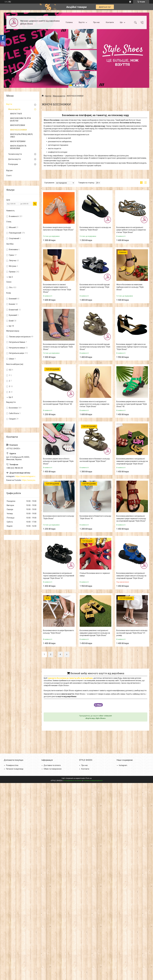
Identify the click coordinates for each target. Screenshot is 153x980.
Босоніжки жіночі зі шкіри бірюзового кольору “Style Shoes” (59, 632)
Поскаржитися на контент (73, 781)
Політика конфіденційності (93, 781)
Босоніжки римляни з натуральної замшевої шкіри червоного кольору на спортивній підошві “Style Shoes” (131, 518)
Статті (9, 176)
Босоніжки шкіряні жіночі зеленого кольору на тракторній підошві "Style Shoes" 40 (132, 404)
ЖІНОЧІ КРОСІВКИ (18, 125)
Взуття (82, 22)
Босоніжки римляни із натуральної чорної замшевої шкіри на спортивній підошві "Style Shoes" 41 (59, 576)
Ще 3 (11, 397)
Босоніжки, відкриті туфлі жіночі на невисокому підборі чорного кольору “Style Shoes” (132, 347)
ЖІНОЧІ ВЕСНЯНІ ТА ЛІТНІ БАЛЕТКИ (20, 120)
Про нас (96, 22)
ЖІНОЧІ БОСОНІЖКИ (18, 130)
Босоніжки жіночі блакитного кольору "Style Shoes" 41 (95, 517)
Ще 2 (11, 277)
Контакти (110, 22)
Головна (69, 22)
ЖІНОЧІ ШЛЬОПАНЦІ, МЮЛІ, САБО (21, 136)
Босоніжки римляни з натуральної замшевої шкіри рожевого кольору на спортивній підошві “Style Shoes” (132, 461)
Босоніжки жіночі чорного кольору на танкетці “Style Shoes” (95, 229)
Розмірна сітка (12, 765)
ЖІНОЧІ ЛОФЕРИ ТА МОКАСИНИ (18, 147)
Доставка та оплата (52, 765)
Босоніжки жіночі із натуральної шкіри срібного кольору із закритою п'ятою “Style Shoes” (131, 230)
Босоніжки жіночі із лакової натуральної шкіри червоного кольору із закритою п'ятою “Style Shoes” (57, 288)
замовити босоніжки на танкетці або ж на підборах (70, 678)
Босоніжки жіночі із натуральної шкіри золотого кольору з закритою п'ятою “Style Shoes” (94, 404)
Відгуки (9, 170)
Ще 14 (11, 326)
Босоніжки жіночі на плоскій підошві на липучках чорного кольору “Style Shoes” (95, 287)
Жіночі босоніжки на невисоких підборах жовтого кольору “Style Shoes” (130, 287)
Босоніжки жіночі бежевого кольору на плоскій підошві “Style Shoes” (95, 460)
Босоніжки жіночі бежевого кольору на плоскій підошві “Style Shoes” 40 (58, 403)
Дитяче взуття (14, 159)
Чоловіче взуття (15, 154)
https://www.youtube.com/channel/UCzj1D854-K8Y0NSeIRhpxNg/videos (29, 480)
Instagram (123, 765)
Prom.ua (89, 778)
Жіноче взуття (59, 96)
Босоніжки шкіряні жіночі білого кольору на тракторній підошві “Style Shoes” (58, 461)
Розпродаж (13, 164)
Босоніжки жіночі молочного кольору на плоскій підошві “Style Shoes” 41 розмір (132, 633)
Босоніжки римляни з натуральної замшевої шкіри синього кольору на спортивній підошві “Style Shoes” (131, 576)
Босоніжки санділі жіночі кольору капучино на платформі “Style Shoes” (58, 229)
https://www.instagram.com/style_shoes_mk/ (26, 476)
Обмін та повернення (53, 769)
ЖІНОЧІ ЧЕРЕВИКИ (18, 141)
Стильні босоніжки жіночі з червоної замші (95, 574)
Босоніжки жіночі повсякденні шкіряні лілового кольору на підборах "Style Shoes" (59, 347)
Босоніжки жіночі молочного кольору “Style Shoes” (59, 517)
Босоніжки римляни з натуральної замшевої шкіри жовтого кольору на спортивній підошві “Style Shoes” (95, 633)
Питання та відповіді (15, 769)
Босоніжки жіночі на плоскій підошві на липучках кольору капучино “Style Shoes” (95, 347)
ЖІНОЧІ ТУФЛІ (16, 114)
